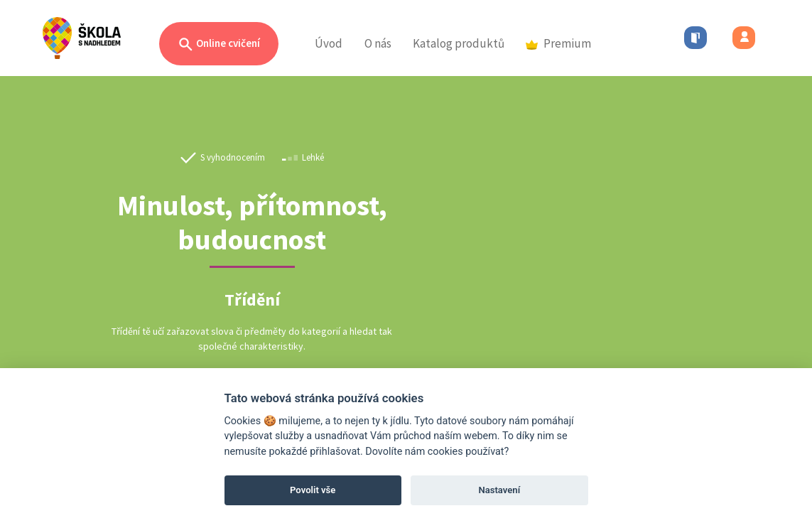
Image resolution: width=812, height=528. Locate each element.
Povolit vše (313, 490)
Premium (558, 43)
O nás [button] (378, 43)
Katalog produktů (459, 43)
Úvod (329, 43)
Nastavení (499, 490)
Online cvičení (219, 44)
